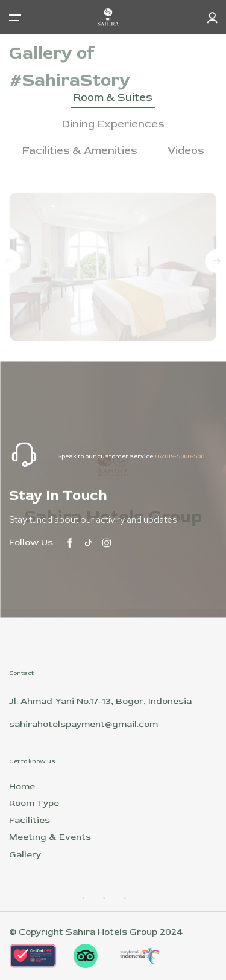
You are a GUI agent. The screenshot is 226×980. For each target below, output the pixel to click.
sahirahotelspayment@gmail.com (83, 724)
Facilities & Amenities (80, 151)
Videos (186, 151)
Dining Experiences (113, 124)
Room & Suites (113, 98)
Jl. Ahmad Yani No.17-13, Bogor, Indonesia (100, 701)
